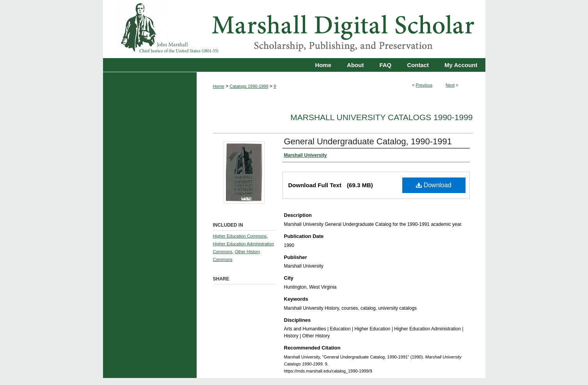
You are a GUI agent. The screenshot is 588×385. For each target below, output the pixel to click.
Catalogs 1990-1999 (249, 86)
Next (450, 85)
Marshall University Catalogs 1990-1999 (381, 117)
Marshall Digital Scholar (294, 29)
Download (434, 185)
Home (219, 86)
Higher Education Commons (240, 236)
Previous (424, 85)
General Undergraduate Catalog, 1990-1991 (368, 141)
